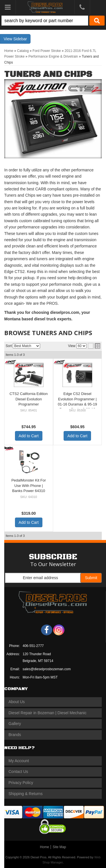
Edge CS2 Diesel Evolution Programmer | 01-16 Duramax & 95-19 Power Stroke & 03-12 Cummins (77, 404)
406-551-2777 (33, 646)
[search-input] (45, 21)
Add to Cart (29, 436)
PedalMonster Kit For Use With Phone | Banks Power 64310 (29, 485)
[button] (53, 21)
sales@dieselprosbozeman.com (47, 669)
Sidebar (20, 39)
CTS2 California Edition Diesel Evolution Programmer (29, 399)
